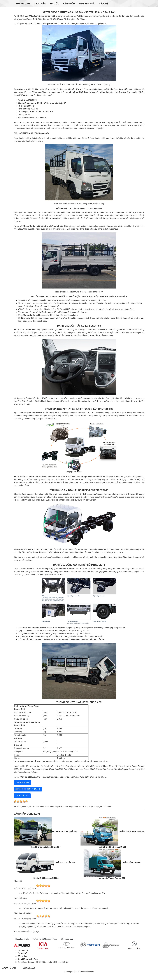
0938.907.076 (29, 968)
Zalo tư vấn (9, 968)
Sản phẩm (69, 4)
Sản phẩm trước (22, 939)
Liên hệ (103, 4)
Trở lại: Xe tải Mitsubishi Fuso (45, 939)
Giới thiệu (40, 4)
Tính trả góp (22, 796)
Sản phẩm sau (67, 939)
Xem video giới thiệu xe (28, 789)
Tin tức (55, 4)
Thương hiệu (87, 4)
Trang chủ (23, 4)
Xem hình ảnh (23, 783)
